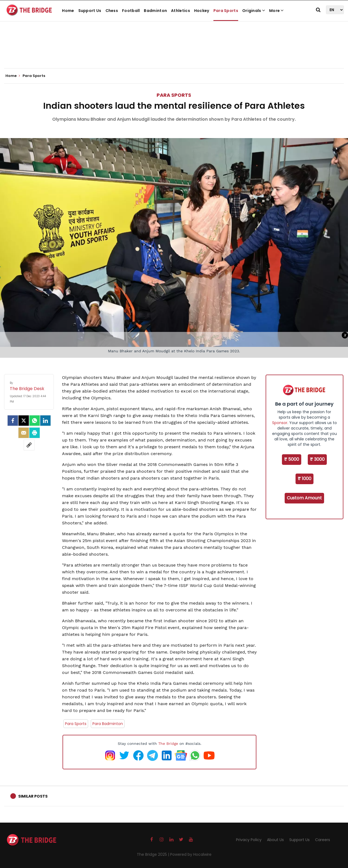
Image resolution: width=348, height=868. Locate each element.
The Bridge (168, 743)
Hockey (202, 11)
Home (68, 11)
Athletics (181, 11)
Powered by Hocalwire (191, 854)
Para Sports (226, 11)
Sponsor (280, 423)
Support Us (90, 11)
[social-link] (29, 445)
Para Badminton (108, 724)
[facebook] (13, 421)
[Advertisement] (174, 52)
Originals (254, 11)
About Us (275, 840)
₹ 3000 (317, 459)
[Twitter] (24, 421)
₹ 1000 (304, 479)
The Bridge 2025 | (153, 854)
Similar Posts (33, 796)
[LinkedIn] (45, 421)
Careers (323, 840)
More (276, 11)
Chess (112, 11)
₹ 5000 (292, 459)
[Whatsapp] (35, 421)
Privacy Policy (249, 840)
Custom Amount (304, 498)
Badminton (155, 11)
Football (131, 11)
